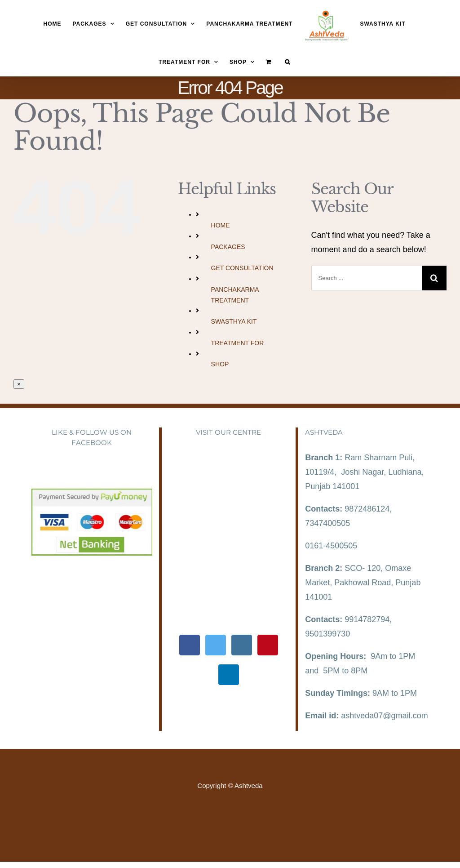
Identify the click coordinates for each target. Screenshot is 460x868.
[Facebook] (190, 645)
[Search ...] (367, 278)
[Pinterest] (268, 645)
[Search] (287, 62)
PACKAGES (228, 247)
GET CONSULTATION (242, 268)
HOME (221, 225)
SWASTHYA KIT (234, 321)
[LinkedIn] (229, 675)
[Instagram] (242, 645)
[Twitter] (216, 645)
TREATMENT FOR (238, 343)
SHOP (220, 364)
